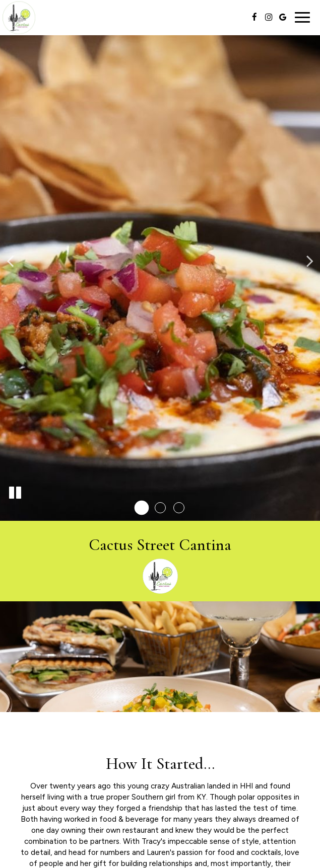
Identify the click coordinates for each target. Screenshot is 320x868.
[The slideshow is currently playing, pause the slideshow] (15, 493)
